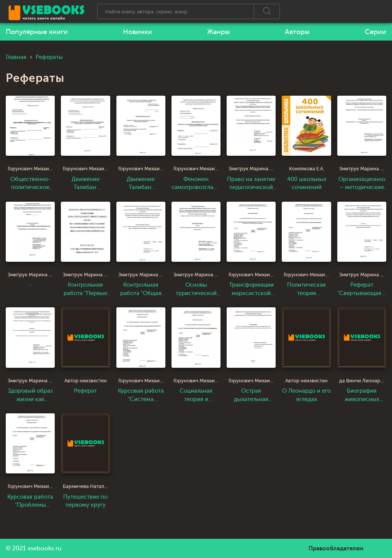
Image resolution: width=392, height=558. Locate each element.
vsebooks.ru (45, 548)
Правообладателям (336, 548)
